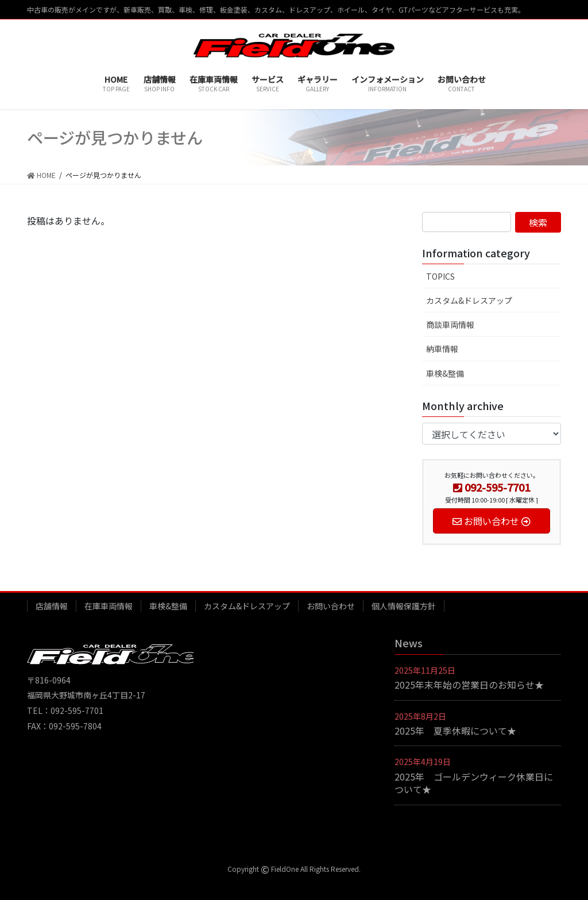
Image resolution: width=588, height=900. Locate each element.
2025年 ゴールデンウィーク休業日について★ (474, 783)
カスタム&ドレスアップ (469, 300)
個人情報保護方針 (404, 606)
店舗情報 (52, 606)
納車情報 (442, 349)
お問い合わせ (331, 606)
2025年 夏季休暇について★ (455, 731)
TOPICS (440, 276)
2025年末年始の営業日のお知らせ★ (469, 685)
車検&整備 (445, 373)
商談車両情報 (450, 325)
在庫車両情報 (109, 606)
